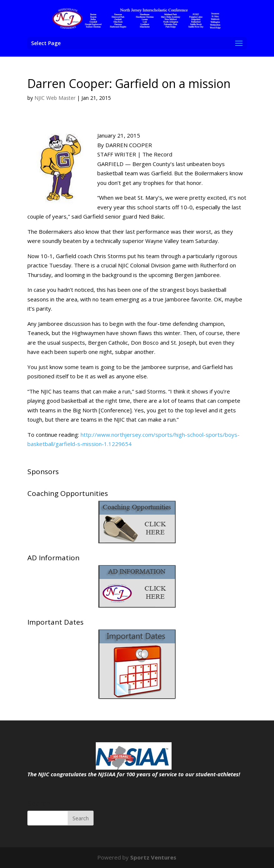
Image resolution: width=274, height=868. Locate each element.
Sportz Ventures (153, 857)
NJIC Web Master (55, 98)
